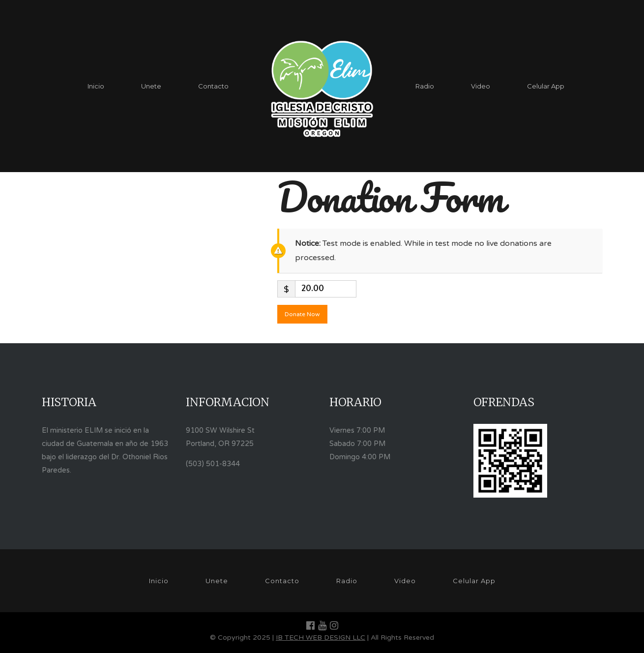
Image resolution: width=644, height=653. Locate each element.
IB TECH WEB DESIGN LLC (321, 638)
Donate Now (302, 314)
